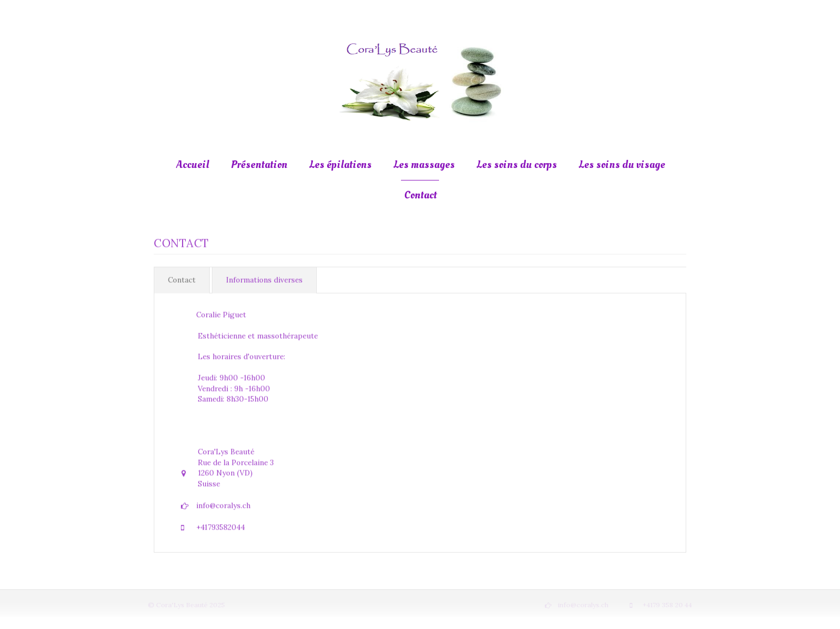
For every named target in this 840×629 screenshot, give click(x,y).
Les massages (424, 165)
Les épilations (340, 165)
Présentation (259, 165)
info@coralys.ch (223, 505)
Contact (421, 195)
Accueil (193, 165)
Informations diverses (264, 279)
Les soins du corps (517, 165)
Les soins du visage (622, 165)
